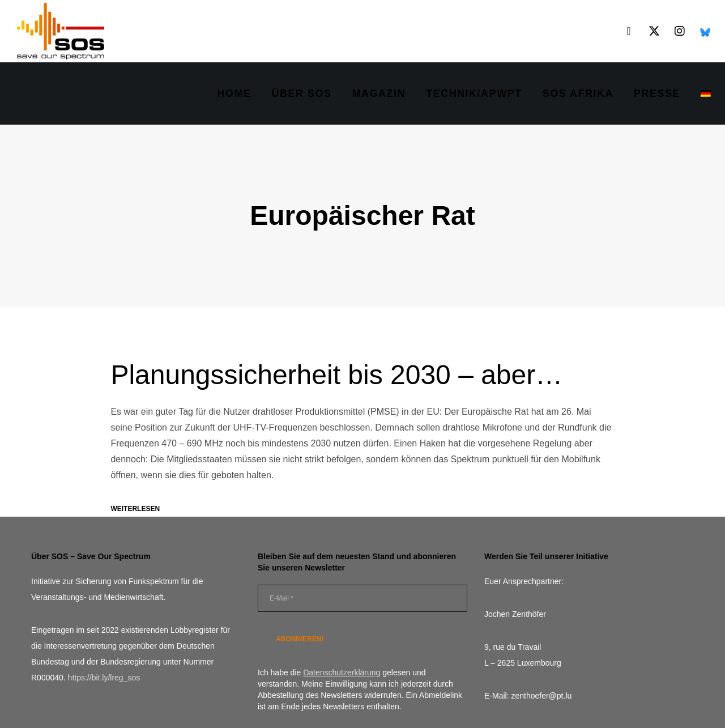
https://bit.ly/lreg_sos (104, 678)
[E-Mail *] (362, 598)
